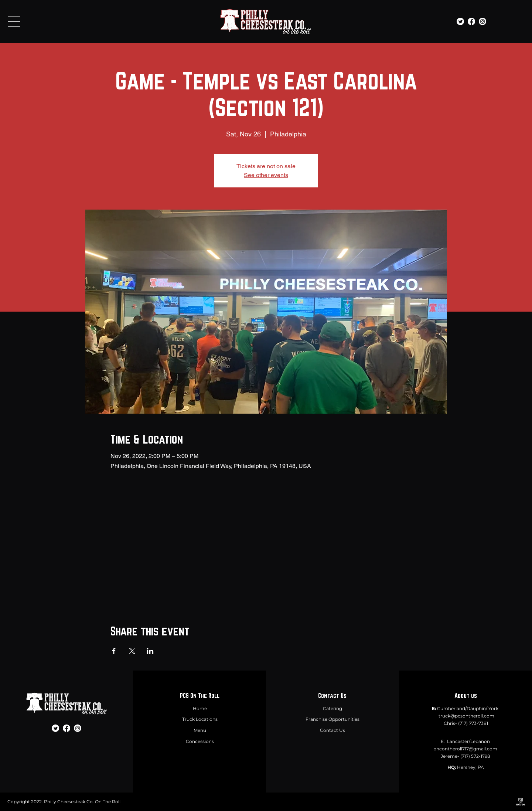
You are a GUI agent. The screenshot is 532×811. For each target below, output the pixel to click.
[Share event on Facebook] (114, 651)
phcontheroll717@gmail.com (465, 749)
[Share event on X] (132, 651)
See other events (266, 175)
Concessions (200, 741)
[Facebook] (471, 21)
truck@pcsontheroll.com (466, 716)
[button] (14, 21)
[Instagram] (482, 21)
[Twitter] (460, 21)
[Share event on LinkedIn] (150, 651)
